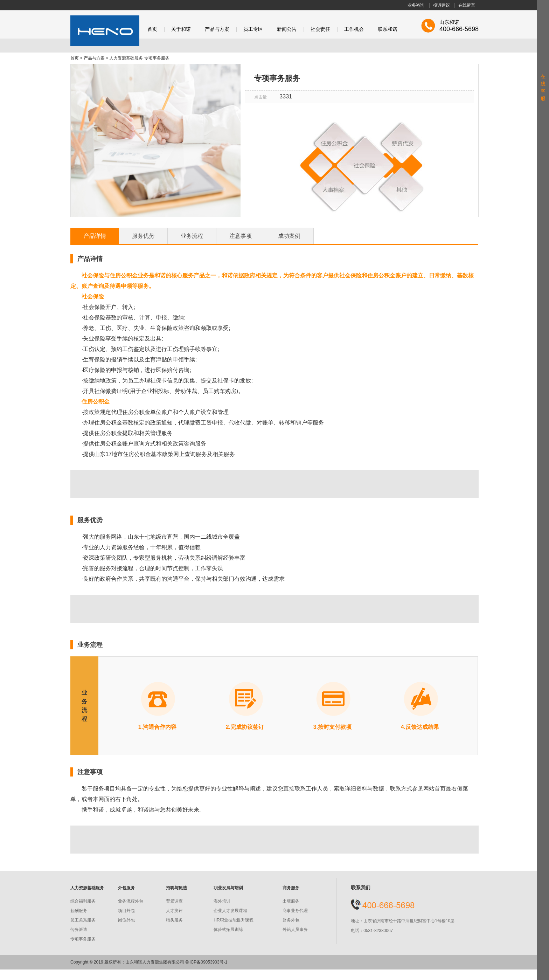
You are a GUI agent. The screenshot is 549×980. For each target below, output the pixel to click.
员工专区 (253, 29)
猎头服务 (174, 920)
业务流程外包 (131, 901)
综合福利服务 (83, 901)
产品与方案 (217, 29)
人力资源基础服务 (126, 58)
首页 (152, 29)
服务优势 (143, 236)
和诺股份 (105, 31)
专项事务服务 (83, 939)
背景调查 (174, 901)
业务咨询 (416, 5)
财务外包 (291, 920)
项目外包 (126, 911)
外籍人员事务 (295, 930)
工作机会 (354, 29)
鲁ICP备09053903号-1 (206, 962)
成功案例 (289, 236)
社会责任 (320, 29)
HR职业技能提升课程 (233, 920)
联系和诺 (388, 29)
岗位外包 (126, 920)
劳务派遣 (79, 930)
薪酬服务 (79, 911)
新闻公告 (287, 29)
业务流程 (192, 236)
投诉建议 (442, 5)
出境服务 (291, 901)
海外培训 (222, 901)
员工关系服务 (83, 920)
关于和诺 (181, 29)
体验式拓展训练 (228, 930)
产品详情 (95, 236)
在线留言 (467, 5)
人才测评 (174, 911)
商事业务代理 (295, 911)
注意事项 (241, 236)
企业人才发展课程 (230, 911)
